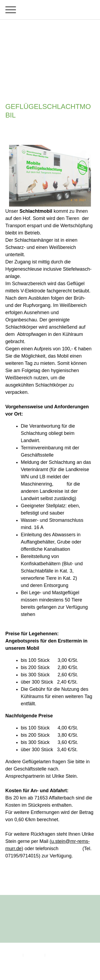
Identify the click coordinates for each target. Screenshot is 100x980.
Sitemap (53, 955)
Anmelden (12, 967)
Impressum (13, 955)
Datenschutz (34, 955)
